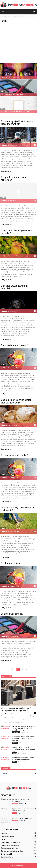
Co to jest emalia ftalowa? (14, 345)
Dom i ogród (5, 705)
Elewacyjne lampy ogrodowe (10, 845)
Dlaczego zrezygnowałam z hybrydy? (15, 287)
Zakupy (15, 753)
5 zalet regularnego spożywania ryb (22, 818)
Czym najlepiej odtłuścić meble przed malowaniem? (17, 123)
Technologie (16, 732)
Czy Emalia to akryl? (11, 563)
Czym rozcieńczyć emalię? (14, 455)
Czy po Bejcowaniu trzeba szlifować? (14, 178)
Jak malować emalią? (12, 614)
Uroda (15, 813)
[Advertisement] (18, 43)
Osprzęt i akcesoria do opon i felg (12, 851)
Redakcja (4, 145)
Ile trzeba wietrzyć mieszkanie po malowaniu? (18, 509)
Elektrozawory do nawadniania (11, 842)
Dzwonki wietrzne (7, 857)
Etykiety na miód (6, 854)
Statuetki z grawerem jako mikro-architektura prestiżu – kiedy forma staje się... (24, 749)
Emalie (2, 75)
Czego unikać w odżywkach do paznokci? (16, 232)
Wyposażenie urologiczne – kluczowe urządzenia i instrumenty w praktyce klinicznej (23, 739)
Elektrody (4, 833)
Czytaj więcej (6, 171)
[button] (34, 11)
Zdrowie (15, 743)
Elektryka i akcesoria (8, 836)
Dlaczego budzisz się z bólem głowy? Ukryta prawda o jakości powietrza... (16, 709)
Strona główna (5, 16)
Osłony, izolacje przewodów (10, 848)
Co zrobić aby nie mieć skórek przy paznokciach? (16, 401)
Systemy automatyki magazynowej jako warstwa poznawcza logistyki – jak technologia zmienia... (24, 728)
